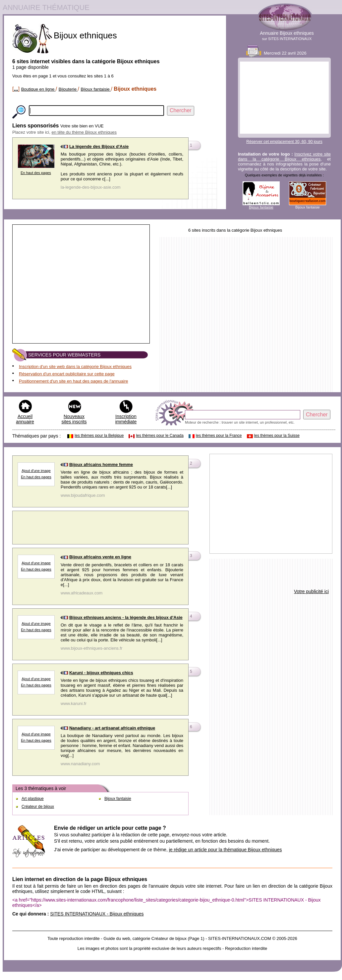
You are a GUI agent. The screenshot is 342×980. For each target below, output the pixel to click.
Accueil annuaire (25, 419)
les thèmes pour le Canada (160, 436)
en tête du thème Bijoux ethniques (84, 132)
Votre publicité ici (311, 591)
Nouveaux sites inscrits (74, 419)
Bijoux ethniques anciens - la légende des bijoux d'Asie (126, 617)
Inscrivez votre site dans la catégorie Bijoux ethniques (284, 157)
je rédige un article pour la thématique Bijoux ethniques (226, 850)
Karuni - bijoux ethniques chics (101, 673)
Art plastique (33, 799)
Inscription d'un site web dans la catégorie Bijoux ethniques (75, 367)
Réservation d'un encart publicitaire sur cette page (67, 374)
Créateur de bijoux (38, 807)
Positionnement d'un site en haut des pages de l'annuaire (73, 381)
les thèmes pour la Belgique (99, 436)
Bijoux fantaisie (96, 89)
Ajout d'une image (36, 624)
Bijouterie (68, 89)
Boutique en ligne (38, 89)
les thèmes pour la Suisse (277, 436)
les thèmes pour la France (219, 436)
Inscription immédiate (126, 419)
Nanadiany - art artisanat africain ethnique (112, 728)
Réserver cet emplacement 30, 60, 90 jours (284, 142)
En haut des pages (36, 173)
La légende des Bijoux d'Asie (99, 146)
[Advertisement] (284, 98)
